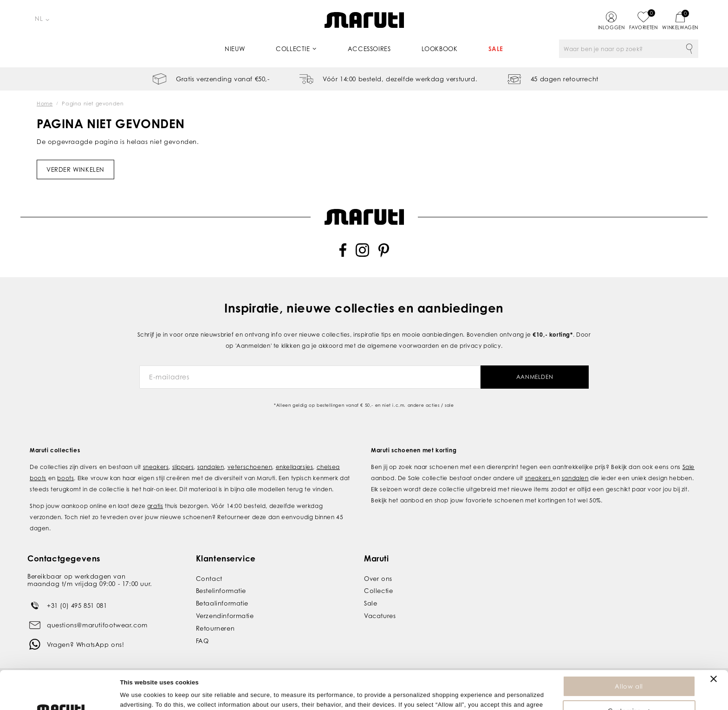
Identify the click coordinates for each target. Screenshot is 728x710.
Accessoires (369, 49)
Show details (139, 698)
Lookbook (440, 49)
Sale (496, 49)
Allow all (629, 648)
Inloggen (611, 27)
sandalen (211, 462)
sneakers (156, 462)
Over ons (378, 574)
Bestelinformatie (221, 586)
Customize (629, 672)
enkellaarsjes (295, 462)
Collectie (293, 49)
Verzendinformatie (225, 612)
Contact (209, 574)
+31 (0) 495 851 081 (77, 601)
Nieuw (235, 49)
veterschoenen (250, 462)
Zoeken (689, 49)
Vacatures (380, 612)
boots (65, 473)
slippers (183, 462)
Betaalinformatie (222, 599)
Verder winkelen (75, 169)
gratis (155, 501)
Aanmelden (535, 373)
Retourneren (215, 624)
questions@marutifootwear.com (97, 620)
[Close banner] (714, 640)
